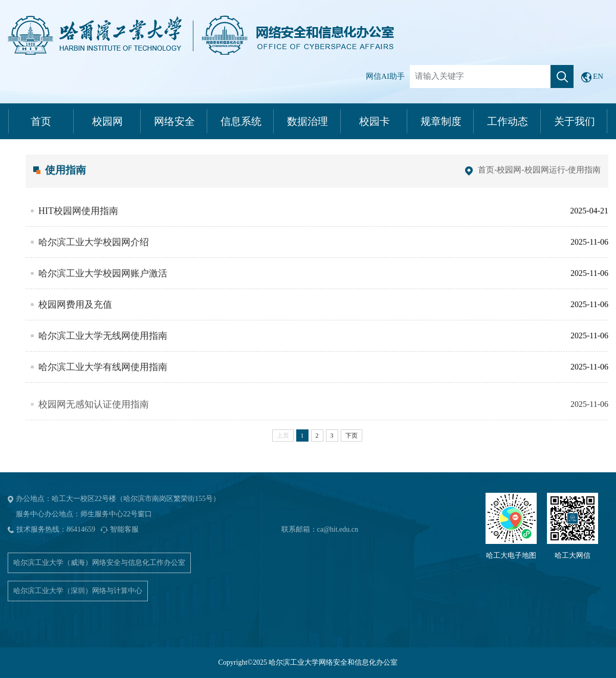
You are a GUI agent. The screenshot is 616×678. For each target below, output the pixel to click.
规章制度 (441, 121)
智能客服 (124, 529)
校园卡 (375, 121)
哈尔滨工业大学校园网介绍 (94, 250)
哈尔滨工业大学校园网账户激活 (103, 281)
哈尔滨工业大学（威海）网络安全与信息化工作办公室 (99, 563)
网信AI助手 (385, 76)
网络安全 (174, 121)
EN (592, 77)
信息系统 (241, 121)
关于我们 (575, 121)
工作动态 (508, 121)
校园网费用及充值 (75, 312)
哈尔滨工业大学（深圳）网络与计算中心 (78, 591)
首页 (41, 121)
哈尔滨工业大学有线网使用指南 (103, 375)
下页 (351, 443)
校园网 (107, 121)
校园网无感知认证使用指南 (94, 419)
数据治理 (307, 121)
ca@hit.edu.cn (338, 529)
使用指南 (584, 177)
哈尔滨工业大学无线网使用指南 (103, 343)
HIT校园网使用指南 (78, 218)
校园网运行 (545, 177)
